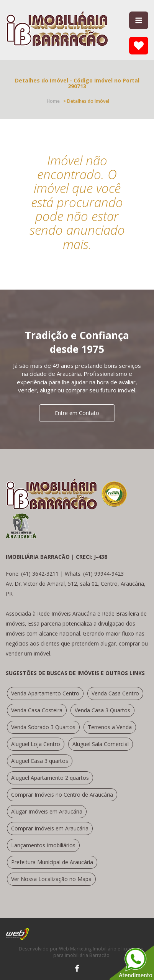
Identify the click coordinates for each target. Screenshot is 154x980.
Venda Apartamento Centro (45, 693)
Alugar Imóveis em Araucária (47, 811)
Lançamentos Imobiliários (43, 845)
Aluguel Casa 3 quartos (40, 761)
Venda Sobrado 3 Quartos (43, 727)
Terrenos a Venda (110, 727)
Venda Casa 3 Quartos (102, 710)
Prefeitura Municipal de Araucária (52, 862)
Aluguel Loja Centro (36, 744)
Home (53, 101)
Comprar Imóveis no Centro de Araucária (62, 795)
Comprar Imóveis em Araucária (50, 828)
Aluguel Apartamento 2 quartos (50, 778)
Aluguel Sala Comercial (101, 744)
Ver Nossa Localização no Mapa (51, 879)
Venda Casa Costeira (37, 710)
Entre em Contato (77, 413)
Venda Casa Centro (115, 693)
